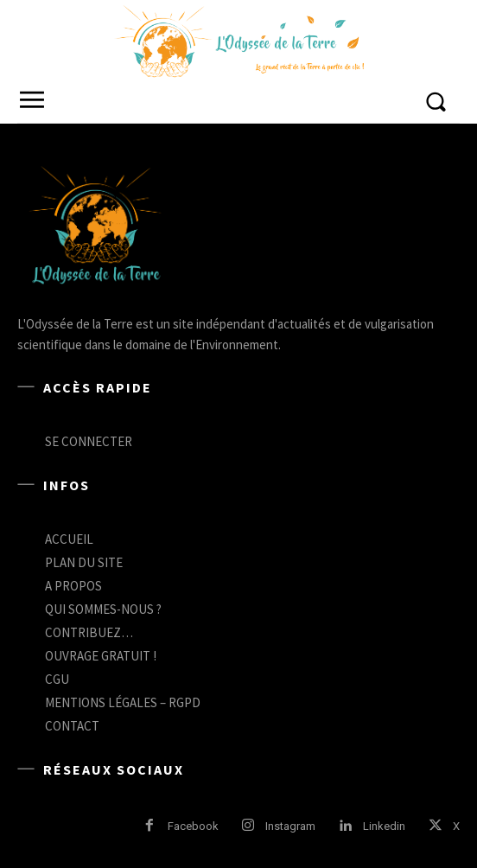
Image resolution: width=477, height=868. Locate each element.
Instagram (290, 826)
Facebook (193, 826)
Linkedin (384, 826)
